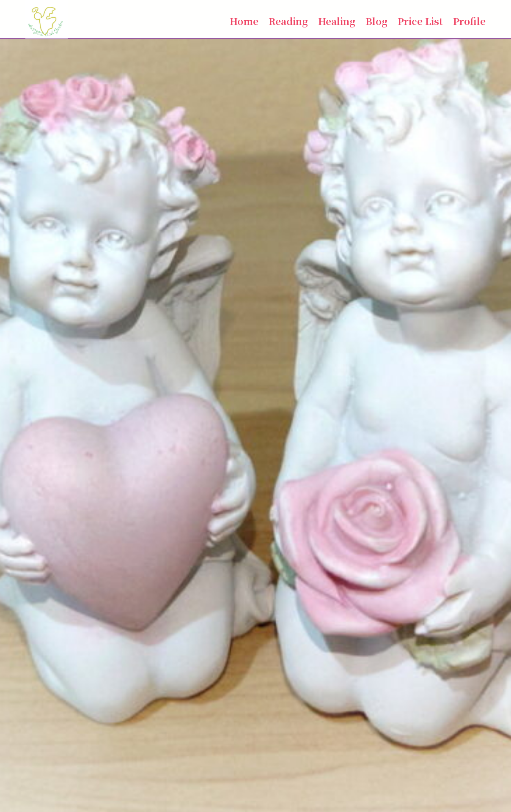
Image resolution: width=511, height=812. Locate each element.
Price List (420, 21)
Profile (469, 21)
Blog (376, 21)
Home (244, 21)
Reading (288, 21)
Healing (337, 21)
